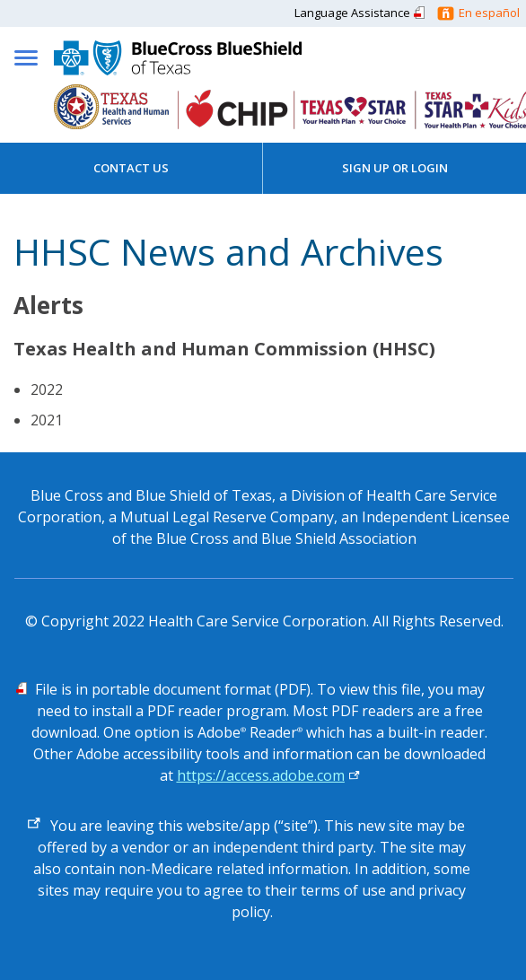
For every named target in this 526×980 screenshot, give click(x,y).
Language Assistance (352, 13)
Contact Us (131, 168)
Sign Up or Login (395, 168)
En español (489, 13)
